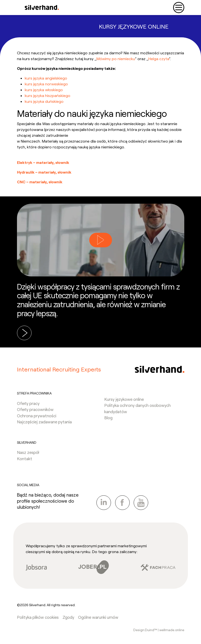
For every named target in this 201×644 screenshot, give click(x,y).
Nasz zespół (28, 452)
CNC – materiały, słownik (40, 182)
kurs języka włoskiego (44, 90)
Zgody (68, 617)
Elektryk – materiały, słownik (43, 162)
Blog (108, 418)
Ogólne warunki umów (98, 617)
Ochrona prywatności (37, 416)
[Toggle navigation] (179, 8)
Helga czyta (159, 59)
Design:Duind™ (146, 630)
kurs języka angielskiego (46, 78)
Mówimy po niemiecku (116, 59)
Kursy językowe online (124, 399)
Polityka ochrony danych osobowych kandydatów (137, 408)
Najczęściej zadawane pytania (44, 422)
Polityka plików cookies (38, 617)
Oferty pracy (28, 403)
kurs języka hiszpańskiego (48, 95)
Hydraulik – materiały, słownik (44, 172)
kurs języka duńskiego (44, 101)
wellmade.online (172, 630)
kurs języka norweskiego (46, 84)
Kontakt (25, 459)
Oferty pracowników (35, 409)
